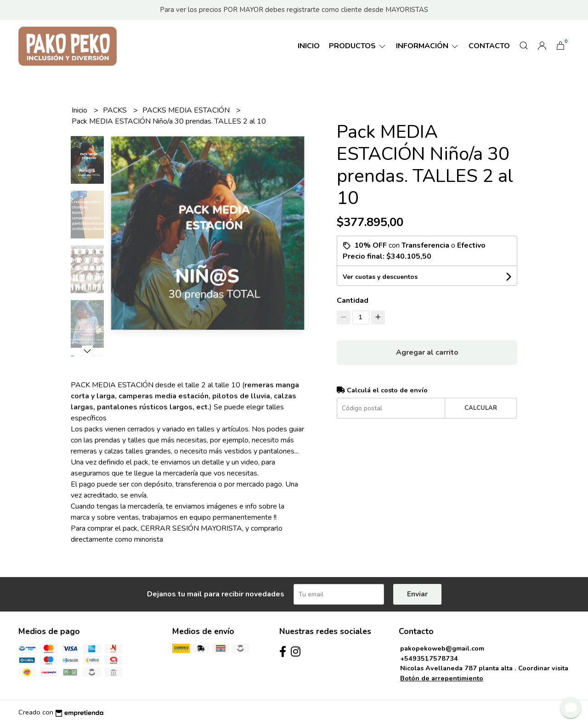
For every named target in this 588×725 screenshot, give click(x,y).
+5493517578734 (429, 658)
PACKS (116, 110)
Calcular (481, 408)
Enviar (417, 594)
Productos (358, 46)
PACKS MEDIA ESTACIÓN (187, 110)
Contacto (489, 46)
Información (428, 46)
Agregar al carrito (427, 352)
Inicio (309, 46)
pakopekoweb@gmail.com (442, 648)
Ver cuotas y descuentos (380, 277)
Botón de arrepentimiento (442, 678)
